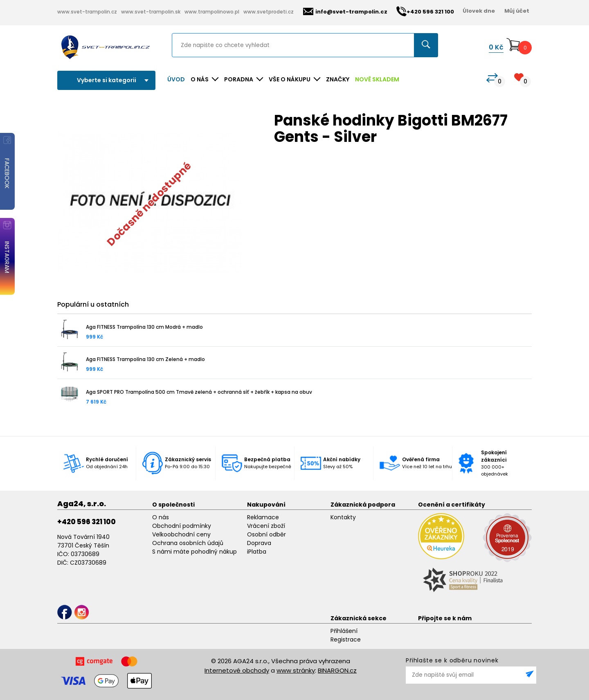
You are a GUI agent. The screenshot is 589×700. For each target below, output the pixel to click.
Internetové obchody (237, 670)
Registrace (346, 639)
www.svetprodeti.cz (269, 12)
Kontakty (343, 517)
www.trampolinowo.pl (212, 12)
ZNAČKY (338, 79)
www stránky (296, 670)
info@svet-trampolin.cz (345, 12)
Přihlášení (344, 631)
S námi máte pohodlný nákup (194, 552)
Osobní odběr (266, 534)
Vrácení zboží (266, 526)
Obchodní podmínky (182, 526)
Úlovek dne (479, 11)
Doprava (259, 543)
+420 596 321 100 (87, 522)
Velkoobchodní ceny (181, 534)
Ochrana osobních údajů (188, 543)
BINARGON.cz (337, 670)
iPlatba (257, 552)
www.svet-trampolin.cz (87, 12)
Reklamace (263, 517)
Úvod (176, 79)
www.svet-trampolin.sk (151, 12)
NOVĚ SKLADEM (377, 79)
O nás (161, 517)
